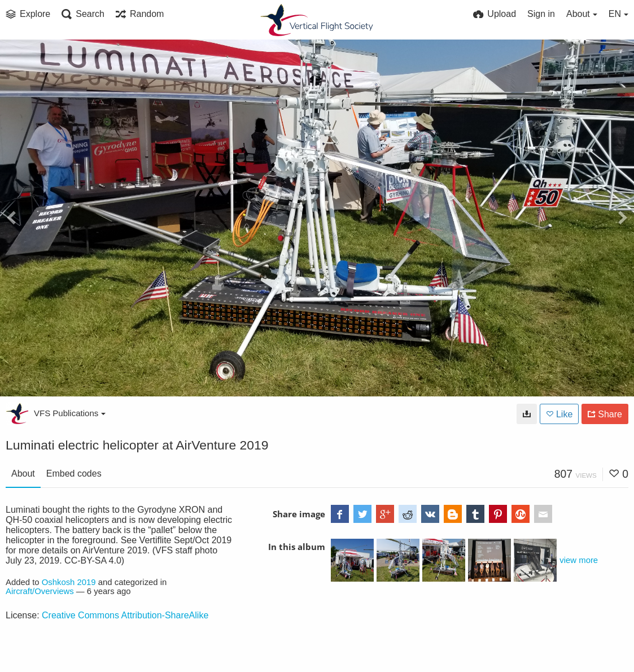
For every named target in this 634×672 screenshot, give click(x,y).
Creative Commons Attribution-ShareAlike (125, 615)
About (23, 474)
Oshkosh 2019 (69, 582)
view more (579, 560)
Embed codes (74, 474)
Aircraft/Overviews (40, 591)
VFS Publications (70, 413)
